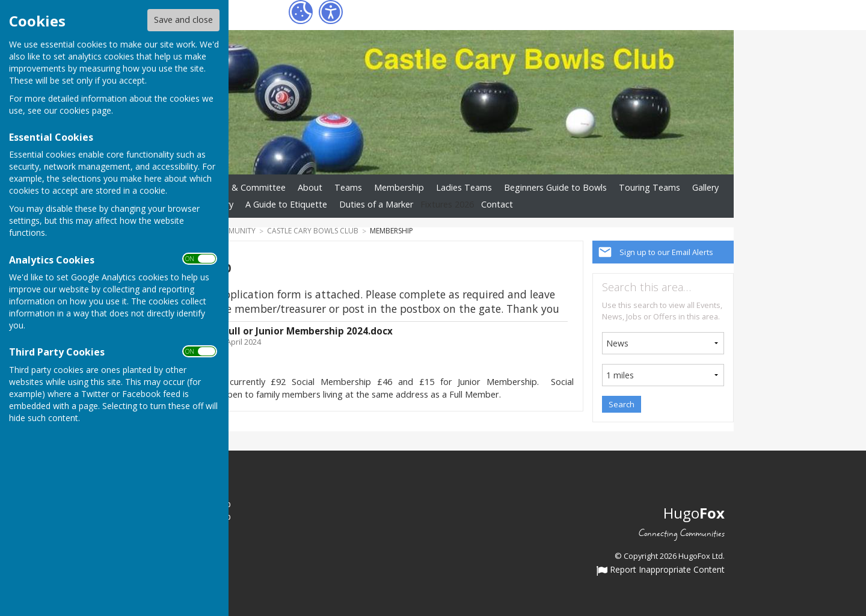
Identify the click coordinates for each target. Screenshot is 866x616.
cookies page (85, 110)
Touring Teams (649, 187)
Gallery (705, 187)
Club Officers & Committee (232, 187)
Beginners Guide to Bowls (555, 187)
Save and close (183, 20)
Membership (399, 187)
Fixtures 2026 (447, 204)
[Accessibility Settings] (331, 12)
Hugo (694, 513)
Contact (497, 204)
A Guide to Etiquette (286, 204)
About (310, 187)
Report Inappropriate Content (661, 570)
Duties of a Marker (376, 204)
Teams (348, 187)
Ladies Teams (464, 187)
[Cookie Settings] (301, 12)
